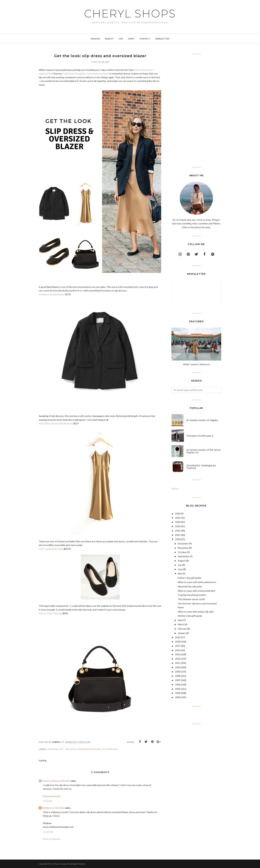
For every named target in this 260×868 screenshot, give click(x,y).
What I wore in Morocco (196, 364)
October (182, 552)
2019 (178, 637)
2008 (178, 676)
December (183, 544)
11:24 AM (48, 832)
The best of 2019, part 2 (200, 436)
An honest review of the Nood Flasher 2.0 (203, 451)
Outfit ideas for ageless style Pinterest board (86, 73)
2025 (178, 518)
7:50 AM (47, 801)
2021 (178, 535)
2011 (178, 663)
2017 (178, 646)
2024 (178, 522)
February (182, 629)
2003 (178, 697)
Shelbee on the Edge (53, 808)
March (181, 624)
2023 (178, 526)
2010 (178, 667)
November (183, 548)
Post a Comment (52, 839)
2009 (178, 672)
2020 (178, 539)
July (180, 565)
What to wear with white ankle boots (197, 582)
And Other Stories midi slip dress (56, 423)
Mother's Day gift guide (190, 616)
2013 (178, 654)
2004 (178, 693)
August (182, 561)
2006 (178, 685)
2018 (178, 642)
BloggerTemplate (78, 864)
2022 (178, 531)
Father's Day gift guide (189, 578)
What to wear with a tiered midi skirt (197, 591)
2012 (178, 659)
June (180, 569)
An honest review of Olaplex (202, 420)
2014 (178, 650)
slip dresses (110, 749)
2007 (178, 680)
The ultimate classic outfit (191, 599)
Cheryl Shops (130, 14)
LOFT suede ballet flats (51, 549)
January (182, 633)
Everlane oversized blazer (52, 294)
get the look (68, 749)
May (180, 574)
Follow (175, 489)
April (180, 620)
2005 (178, 689)
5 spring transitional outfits (192, 595)
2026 (178, 514)
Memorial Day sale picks (190, 586)
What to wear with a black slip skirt (196, 612)
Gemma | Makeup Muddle (56, 781)
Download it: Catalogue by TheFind (201, 467)
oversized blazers (89, 749)
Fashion (53, 749)
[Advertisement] (196, 111)
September (184, 556)
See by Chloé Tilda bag (51, 613)
